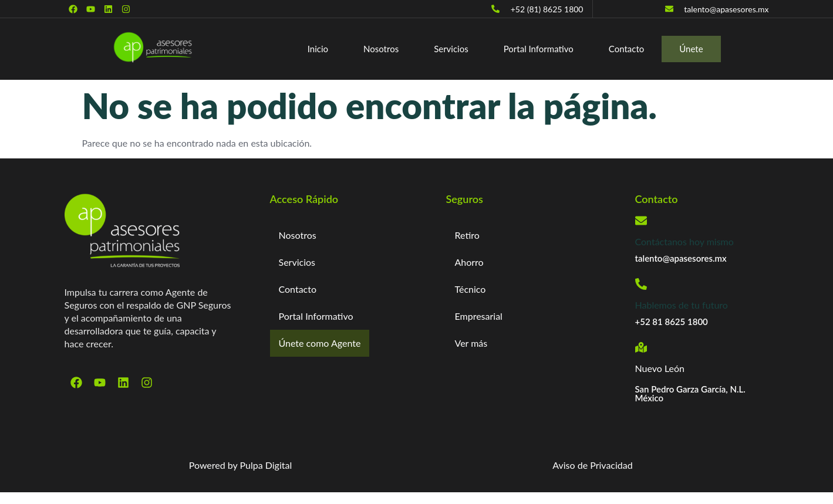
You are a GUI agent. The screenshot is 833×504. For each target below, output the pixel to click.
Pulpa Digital (266, 465)
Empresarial (479, 316)
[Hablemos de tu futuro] (641, 284)
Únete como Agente (320, 343)
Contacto (626, 49)
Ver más (471, 343)
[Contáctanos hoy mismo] (641, 221)
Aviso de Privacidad (592, 465)
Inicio (318, 49)
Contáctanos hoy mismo (684, 241)
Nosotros (381, 49)
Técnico (471, 289)
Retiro (467, 235)
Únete (691, 49)
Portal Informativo (539, 49)
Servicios (451, 49)
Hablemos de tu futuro (682, 305)
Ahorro (469, 262)
